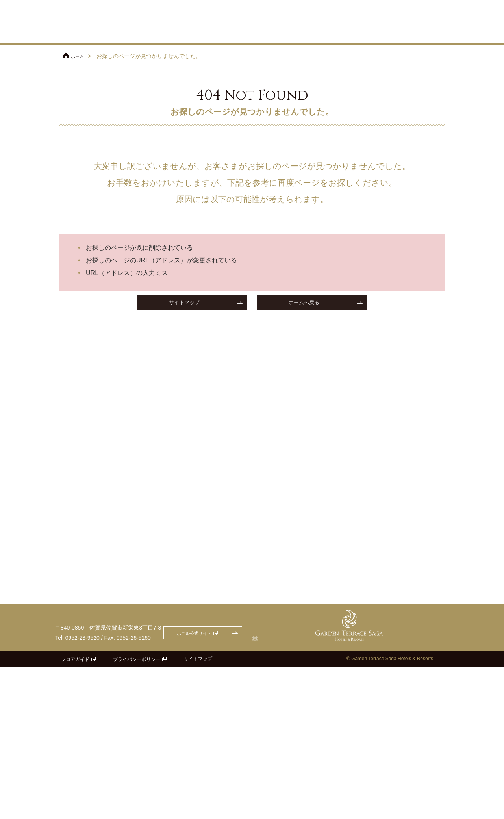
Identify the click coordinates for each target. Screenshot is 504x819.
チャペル (275, 33)
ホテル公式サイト (303, 5)
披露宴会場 (310, 33)
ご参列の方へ (390, 17)
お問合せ (426, 5)
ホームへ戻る (304, 304)
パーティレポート (430, 33)
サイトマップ (184, 304)
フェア (180, 33)
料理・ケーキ (349, 33)
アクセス (343, 17)
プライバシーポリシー (137, 812)
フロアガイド (75, 812)
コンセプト (240, 33)
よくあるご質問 (432, 17)
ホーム (79, 56)
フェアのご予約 (374, 5)
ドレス (387, 33)
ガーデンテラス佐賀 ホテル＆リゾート (94, 22)
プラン (208, 33)
